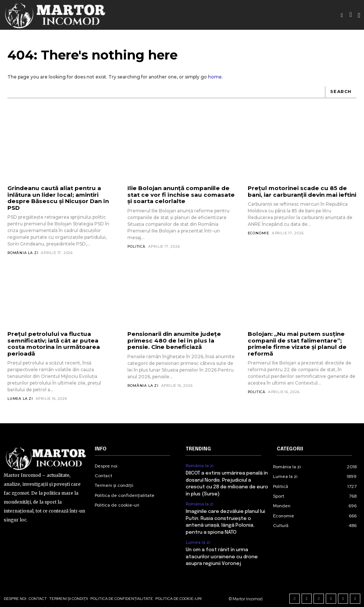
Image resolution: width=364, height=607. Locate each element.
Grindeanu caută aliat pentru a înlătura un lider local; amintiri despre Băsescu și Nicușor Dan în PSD (56, 198)
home (215, 77)
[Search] (341, 92)
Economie (259, 233)
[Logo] (56, 15)
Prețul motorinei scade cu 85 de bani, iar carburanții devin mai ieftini (301, 191)
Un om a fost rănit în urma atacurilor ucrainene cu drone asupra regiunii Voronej (222, 549)
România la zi (23, 252)
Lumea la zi (20, 391)
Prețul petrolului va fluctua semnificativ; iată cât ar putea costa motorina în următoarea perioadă (61, 340)
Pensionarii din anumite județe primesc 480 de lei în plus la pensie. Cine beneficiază (181, 340)
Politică (136, 246)
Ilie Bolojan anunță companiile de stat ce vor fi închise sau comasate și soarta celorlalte (179, 195)
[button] (342, 15)
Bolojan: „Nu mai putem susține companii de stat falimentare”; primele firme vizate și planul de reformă (295, 343)
